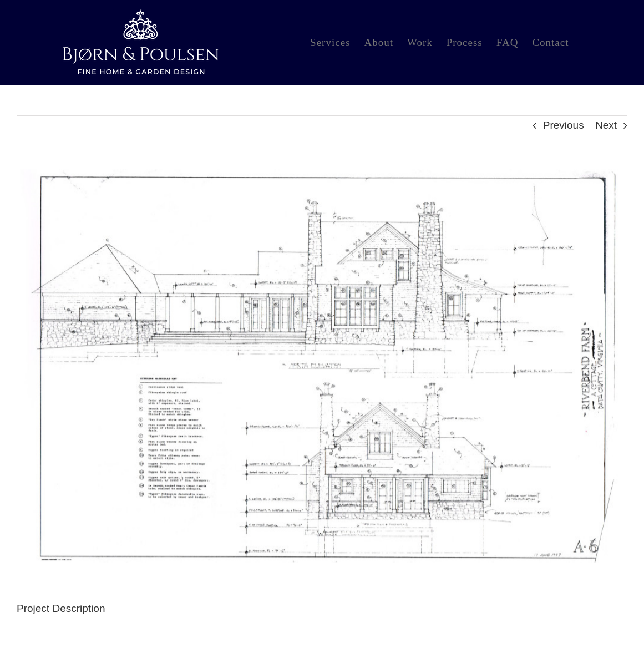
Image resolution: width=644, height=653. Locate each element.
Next (606, 125)
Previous (564, 125)
